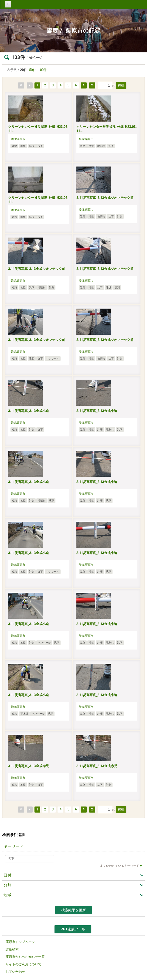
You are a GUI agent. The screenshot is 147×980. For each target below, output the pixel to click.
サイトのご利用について (24, 964)
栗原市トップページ (20, 942)
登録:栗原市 (18, 139)
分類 (7, 885)
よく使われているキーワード (120, 866)
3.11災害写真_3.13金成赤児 (29, 766)
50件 (33, 70)
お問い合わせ (15, 972)
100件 (43, 70)
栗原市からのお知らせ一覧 (25, 957)
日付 (7, 875)
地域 (7, 895)
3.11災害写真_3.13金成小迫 (29, 411)
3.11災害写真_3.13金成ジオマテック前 (105, 198)
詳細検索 (12, 949)
